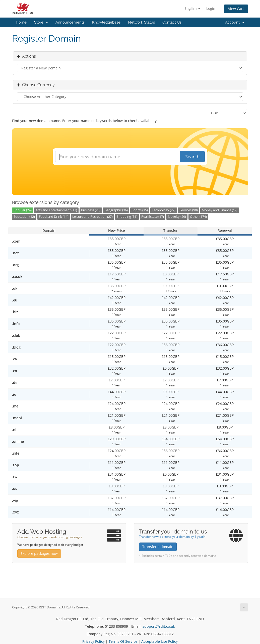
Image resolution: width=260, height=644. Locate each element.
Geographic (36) (116, 210)
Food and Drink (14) (54, 217)
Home (21, 22)
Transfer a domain (158, 547)
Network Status (141, 22)
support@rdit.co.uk (159, 626)
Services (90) (189, 210)
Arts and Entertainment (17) (56, 210)
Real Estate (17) (153, 217)
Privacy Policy (93, 641)
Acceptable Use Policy (159, 641)
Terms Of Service (123, 641)
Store (41, 22)
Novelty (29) (177, 217)
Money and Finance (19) (220, 210)
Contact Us (172, 22)
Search (192, 157)
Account (235, 22)
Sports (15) (140, 210)
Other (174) (198, 217)
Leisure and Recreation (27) (92, 217)
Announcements (70, 22)
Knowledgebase (106, 22)
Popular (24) (23, 210)
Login (211, 8)
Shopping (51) (127, 217)
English (192, 8)
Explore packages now (39, 553)
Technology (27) (164, 210)
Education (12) (24, 217)
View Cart (236, 9)
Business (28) (91, 210)
